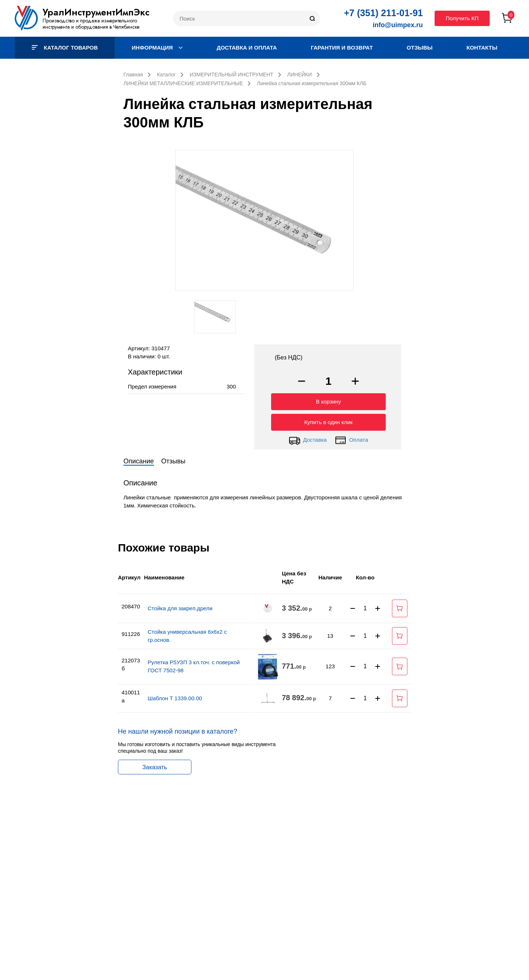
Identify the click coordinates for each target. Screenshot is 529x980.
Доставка (308, 438)
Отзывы (420, 48)
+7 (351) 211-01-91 (383, 13)
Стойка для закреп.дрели (180, 606)
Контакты (482, 48)
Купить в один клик (328, 420)
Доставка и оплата (247, 48)
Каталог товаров (65, 48)
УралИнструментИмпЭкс (96, 12)
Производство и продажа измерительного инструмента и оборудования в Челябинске (91, 24)
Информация (157, 48)
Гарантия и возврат (342, 48)
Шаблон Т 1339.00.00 (175, 696)
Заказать (155, 765)
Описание (139, 459)
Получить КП (462, 18)
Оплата (351, 438)
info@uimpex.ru (398, 25)
